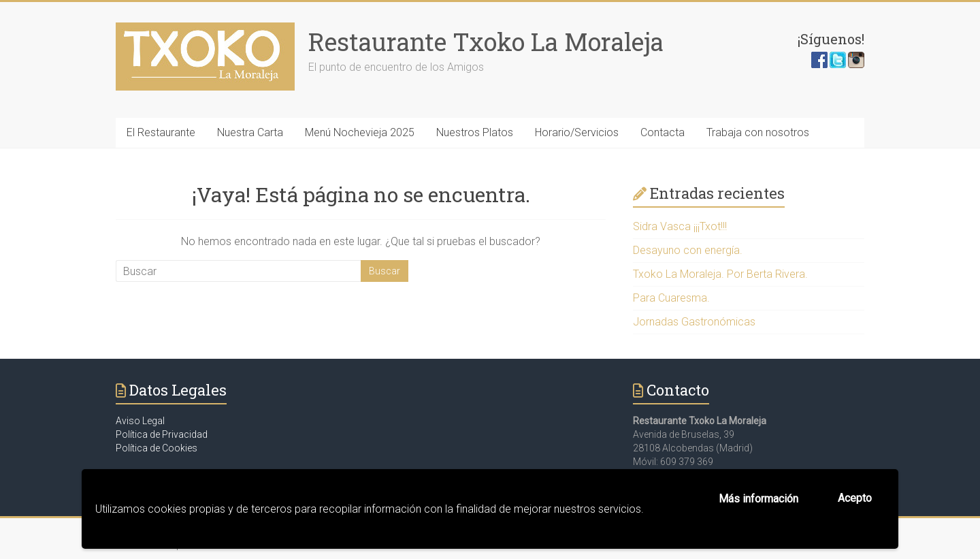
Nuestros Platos (475, 132)
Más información (758, 499)
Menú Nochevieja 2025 (360, 132)
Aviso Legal (140, 421)
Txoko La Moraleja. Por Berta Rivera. (720, 274)
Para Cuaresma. (671, 298)
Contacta (663, 132)
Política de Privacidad (162, 434)
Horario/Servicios (577, 132)
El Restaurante (161, 132)
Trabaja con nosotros (758, 132)
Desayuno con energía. (688, 250)
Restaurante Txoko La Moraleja (486, 42)
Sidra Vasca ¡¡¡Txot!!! (680, 226)
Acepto (855, 498)
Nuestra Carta (250, 132)
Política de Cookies (157, 448)
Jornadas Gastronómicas (694, 322)
